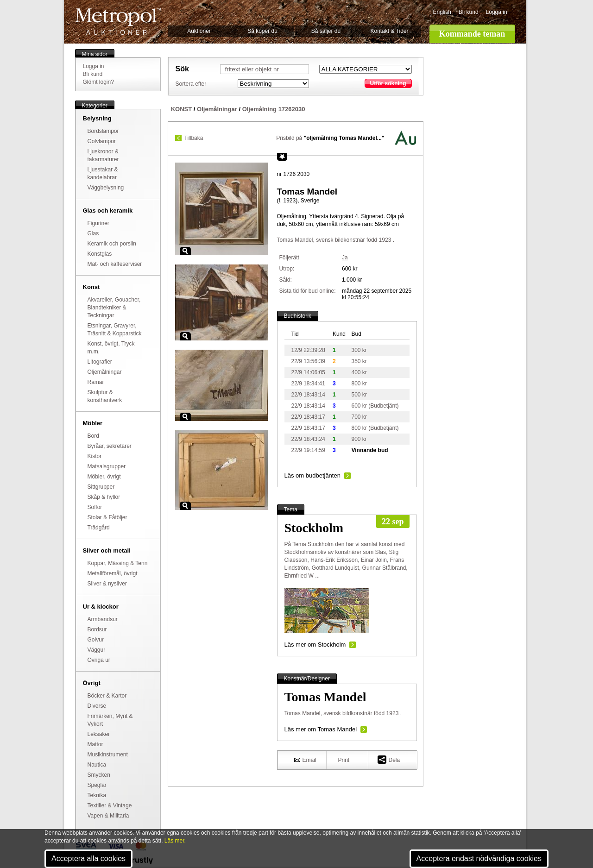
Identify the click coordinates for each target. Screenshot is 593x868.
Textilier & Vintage (110, 805)
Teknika (97, 795)
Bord (93, 436)
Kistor (95, 456)
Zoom (185, 251)
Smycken (99, 775)
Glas (93, 233)
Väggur (97, 650)
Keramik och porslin (112, 244)
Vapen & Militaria (108, 816)
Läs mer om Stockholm (315, 645)
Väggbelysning (106, 188)
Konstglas (100, 254)
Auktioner (199, 31)
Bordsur (97, 629)
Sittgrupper (101, 487)
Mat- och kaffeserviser (115, 264)
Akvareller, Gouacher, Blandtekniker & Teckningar (114, 308)
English (442, 12)
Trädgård (99, 528)
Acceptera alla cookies (88, 859)
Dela (389, 759)
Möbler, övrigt (104, 477)
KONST (182, 109)
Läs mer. (175, 841)
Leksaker (99, 734)
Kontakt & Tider (389, 31)
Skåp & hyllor (104, 497)
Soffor (95, 507)
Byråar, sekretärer (110, 446)
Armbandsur (103, 619)
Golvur (96, 640)
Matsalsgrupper (107, 466)
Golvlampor (102, 141)
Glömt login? (98, 82)
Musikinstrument (108, 755)
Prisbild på (330, 138)
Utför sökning (388, 83)
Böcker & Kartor (107, 696)
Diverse (97, 706)
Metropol (118, 22)
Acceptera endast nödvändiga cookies (479, 859)
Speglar (97, 785)
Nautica (97, 765)
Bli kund (469, 12)
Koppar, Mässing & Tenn (118, 563)
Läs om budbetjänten (312, 475)
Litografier (100, 362)
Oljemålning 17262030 (274, 109)
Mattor (95, 744)
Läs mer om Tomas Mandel (321, 729)
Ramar (96, 382)
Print (344, 760)
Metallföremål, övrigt (113, 573)
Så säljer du (326, 31)
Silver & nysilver (107, 584)
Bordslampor (103, 131)
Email (305, 760)
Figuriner (98, 223)
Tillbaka (194, 138)
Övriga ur (99, 660)
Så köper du (262, 31)
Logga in (497, 12)
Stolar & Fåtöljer (107, 517)
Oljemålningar (105, 372)
